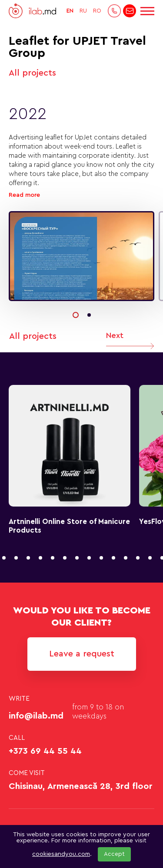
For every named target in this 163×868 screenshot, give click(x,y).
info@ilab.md (36, 716)
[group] (81, 256)
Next (130, 342)
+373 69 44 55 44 (45, 751)
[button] (76, 315)
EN (70, 11)
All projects (32, 73)
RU (83, 11)
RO (97, 11)
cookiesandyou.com (61, 854)
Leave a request (82, 654)
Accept (114, 854)
